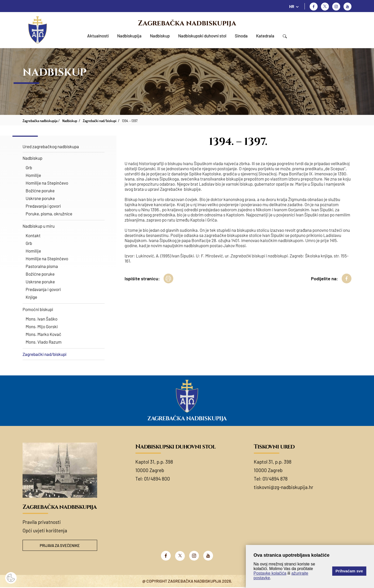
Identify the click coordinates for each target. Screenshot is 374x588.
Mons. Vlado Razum (44, 342)
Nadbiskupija (129, 36)
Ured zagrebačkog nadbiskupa (51, 146)
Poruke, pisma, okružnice (49, 214)
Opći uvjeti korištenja (45, 530)
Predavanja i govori (43, 206)
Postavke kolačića (270, 573)
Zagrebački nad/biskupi (44, 354)
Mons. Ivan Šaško (42, 319)
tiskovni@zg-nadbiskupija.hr (284, 487)
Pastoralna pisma (42, 266)
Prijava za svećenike (60, 546)
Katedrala (265, 36)
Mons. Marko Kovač (43, 334)
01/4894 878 (275, 479)
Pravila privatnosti (42, 522)
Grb (29, 167)
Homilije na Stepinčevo (47, 183)
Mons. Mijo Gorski (42, 326)
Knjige (31, 297)
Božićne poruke (40, 191)
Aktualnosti (98, 36)
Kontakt (33, 235)
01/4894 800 (157, 479)
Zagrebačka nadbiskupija (187, 23)
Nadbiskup (160, 36)
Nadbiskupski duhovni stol (202, 36)
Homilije (33, 175)
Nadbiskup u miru (39, 226)
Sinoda (241, 36)
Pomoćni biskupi (38, 309)
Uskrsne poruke (40, 198)
